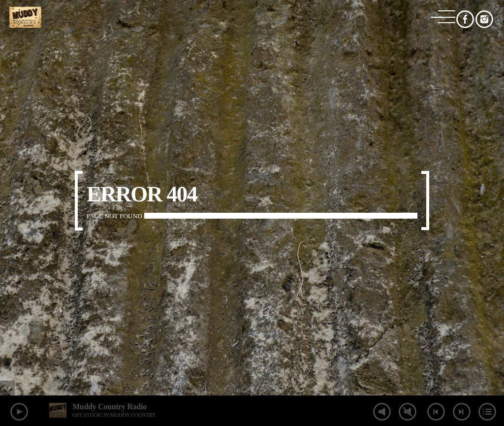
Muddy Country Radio (110, 407)
